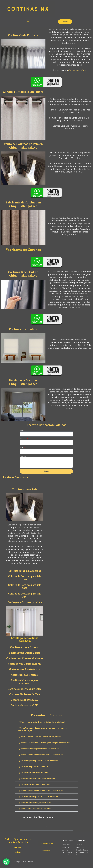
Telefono (23, 439)
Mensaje (23, 456)
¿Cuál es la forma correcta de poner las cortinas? (41, 755)
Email (22, 447)
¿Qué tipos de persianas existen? (34, 767)
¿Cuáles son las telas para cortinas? (35, 803)
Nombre (23, 430)
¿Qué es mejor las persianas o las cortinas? (38, 761)
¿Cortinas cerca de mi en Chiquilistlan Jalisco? (40, 737)
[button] (28, 21)
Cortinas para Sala (77, 70)
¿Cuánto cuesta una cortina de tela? (35, 809)
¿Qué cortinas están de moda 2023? (35, 785)
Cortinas (18, 848)
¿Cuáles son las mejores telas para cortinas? (39, 749)
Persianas (18, 852)
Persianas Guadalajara (15, 477)
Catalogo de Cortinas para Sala (25, 602)
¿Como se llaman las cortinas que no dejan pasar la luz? (44, 743)
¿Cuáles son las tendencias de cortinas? (37, 779)
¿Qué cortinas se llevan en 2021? (34, 773)
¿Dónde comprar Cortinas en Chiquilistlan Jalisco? (42, 722)
